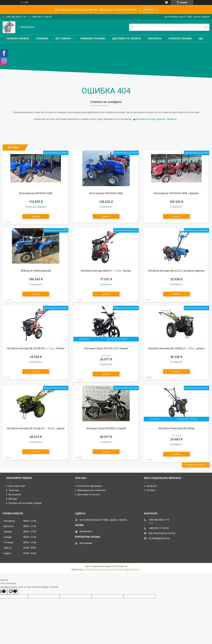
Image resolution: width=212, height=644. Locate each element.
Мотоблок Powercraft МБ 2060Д (176, 428)
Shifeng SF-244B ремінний (36, 271)
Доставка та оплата (127, 38)
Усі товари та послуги (194, 465)
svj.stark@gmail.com (159, 538)
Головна (42, 38)
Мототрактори (17, 486)
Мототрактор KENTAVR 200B (36, 193)
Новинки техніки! (93, 38)
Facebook (152, 486)
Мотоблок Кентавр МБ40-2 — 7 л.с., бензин (106, 271)
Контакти (155, 38)
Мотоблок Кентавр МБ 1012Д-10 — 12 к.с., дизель (36, 428)
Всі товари (63, 38)
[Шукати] (206, 27)
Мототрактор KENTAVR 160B (106, 193)
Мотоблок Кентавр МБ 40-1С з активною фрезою (176, 271)
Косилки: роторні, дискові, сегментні (156, 119)
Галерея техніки (180, 38)
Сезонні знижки (18, 38)
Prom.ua (123, 566)
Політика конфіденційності (127, 570)
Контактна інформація (90, 486)
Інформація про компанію (91, 490)
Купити (36, 216)
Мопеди (13, 499)
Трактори (14, 490)
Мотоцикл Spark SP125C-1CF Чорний (106, 348)
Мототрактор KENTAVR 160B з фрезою (176, 193)
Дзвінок (149, 10)
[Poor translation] (13, 592)
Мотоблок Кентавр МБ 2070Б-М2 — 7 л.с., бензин (36, 348)
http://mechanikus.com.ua (162, 533)
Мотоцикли (15, 494)
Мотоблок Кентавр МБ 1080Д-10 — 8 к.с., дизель (176, 348)
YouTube (151, 490)
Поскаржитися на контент (98, 570)
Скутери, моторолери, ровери (25, 503)
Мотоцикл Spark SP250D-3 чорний (106, 428)
